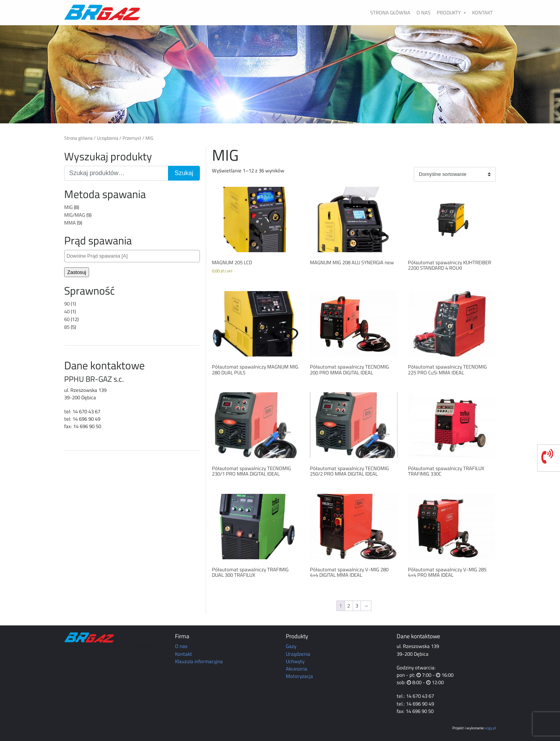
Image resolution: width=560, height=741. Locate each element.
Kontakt (482, 12)
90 (67, 304)
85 (67, 327)
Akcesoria (297, 669)
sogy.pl (490, 728)
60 (67, 319)
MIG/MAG (75, 215)
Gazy (291, 646)
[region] (280, 74)
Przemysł (132, 138)
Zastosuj (77, 272)
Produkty (449, 12)
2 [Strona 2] (349, 606)
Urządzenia (108, 138)
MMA (70, 223)
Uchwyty (295, 661)
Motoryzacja (299, 676)
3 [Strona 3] (357, 606)
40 (67, 311)
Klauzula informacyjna (199, 661)
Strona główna (390, 12)
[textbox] (134, 256)
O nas (423, 12)
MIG (68, 207)
